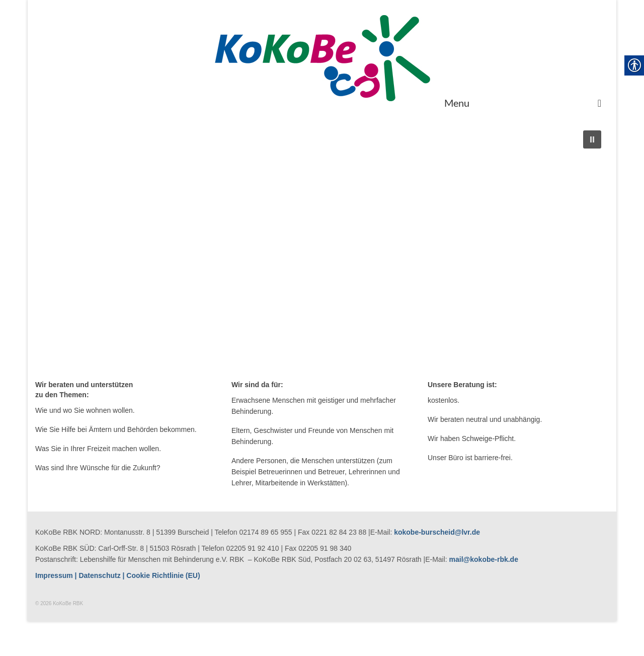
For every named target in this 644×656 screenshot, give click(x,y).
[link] (322, 57)
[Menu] (523, 103)
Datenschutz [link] (99, 575)
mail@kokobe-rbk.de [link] (484, 559)
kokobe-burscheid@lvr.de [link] (437, 532)
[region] (322, 249)
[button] (592, 139)
